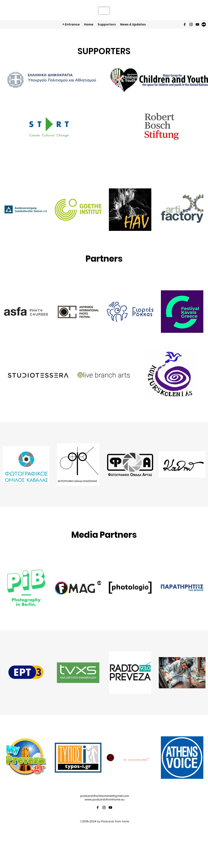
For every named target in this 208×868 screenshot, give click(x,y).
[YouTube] (197, 24)
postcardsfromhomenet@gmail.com (105, 796)
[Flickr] (204, 24)
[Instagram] (191, 24)
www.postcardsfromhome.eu (105, 799)
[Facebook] (185, 24)
